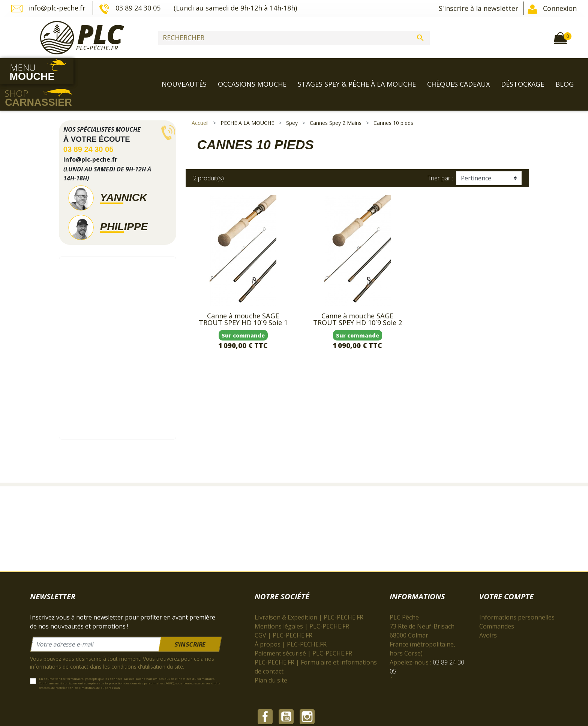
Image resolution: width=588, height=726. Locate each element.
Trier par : (440, 153)
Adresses (492, 619)
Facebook (265, 673)
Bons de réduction (505, 628)
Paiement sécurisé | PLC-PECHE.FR (303, 628)
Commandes (497, 601)
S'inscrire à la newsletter (478, 8)
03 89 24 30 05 (130, 9)
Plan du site (271, 655)
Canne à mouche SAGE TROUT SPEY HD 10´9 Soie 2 (358, 294)
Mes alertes (496, 637)
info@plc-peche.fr (49, 9)
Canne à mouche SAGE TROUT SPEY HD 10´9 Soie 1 (243, 294)
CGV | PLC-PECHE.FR (283, 610)
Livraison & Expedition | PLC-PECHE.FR (309, 592)
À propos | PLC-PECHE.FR (291, 619)
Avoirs (488, 610)
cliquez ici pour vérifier (357, 690)
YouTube (286, 673)
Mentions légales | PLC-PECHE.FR (302, 601)
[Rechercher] (294, 38)
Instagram (307, 673)
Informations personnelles (517, 592)
